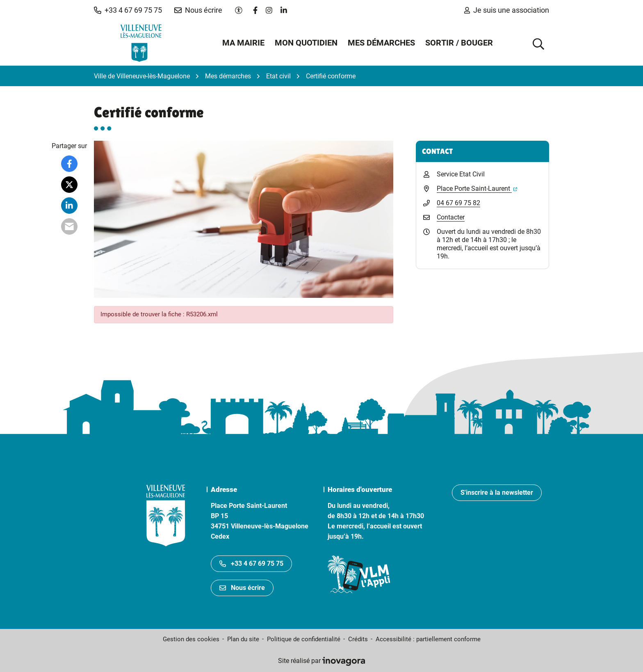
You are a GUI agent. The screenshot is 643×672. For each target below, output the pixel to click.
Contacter (451, 217)
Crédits (358, 639)
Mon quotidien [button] (306, 43)
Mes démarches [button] (381, 43)
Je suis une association (507, 10)
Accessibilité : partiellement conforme (428, 639)
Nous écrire (242, 588)
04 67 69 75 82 (458, 203)
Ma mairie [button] (243, 43)
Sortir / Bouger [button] (459, 43)
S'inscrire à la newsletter (497, 493)
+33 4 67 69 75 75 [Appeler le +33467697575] (251, 563)
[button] (128, 10)
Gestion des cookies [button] (191, 639)
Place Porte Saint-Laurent (477, 189)
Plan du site (243, 639)
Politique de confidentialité (304, 639)
